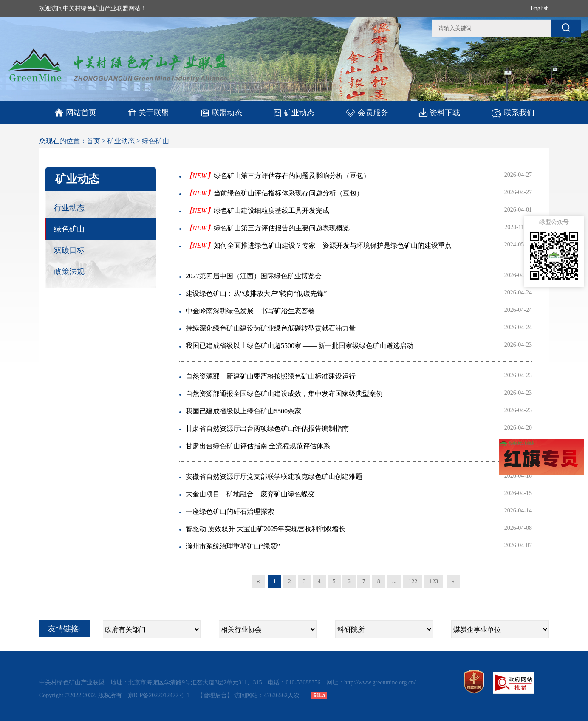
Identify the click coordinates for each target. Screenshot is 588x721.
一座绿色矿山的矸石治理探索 (230, 511)
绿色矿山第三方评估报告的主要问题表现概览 (268, 228)
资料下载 (440, 112)
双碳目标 (69, 250)
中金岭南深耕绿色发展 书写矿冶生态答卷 (250, 311)
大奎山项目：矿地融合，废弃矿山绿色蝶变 (250, 494)
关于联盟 (148, 112)
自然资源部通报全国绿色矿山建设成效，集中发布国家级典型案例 (284, 394)
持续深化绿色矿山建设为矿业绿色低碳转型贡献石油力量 (271, 328)
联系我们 (513, 112)
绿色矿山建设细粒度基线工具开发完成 (257, 211)
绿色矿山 (155, 141)
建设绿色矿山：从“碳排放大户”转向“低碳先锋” (256, 293)
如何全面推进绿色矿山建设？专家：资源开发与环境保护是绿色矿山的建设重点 (319, 245)
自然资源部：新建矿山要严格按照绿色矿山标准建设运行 (271, 376)
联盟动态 (221, 112)
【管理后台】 (215, 695)
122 (413, 581)
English (540, 8)
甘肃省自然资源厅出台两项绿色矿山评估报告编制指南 (267, 428)
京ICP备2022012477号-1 (160, 695)
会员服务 (367, 112)
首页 (93, 141)
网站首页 (75, 113)
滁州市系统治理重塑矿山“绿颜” (233, 546)
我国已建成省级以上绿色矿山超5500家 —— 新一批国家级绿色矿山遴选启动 (300, 346)
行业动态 (69, 208)
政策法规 (69, 271)
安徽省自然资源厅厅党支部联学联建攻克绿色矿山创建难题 (274, 476)
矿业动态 (294, 113)
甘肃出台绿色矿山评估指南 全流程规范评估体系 (258, 446)
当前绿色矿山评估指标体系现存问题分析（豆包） (274, 193)
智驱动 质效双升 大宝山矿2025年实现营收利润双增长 (266, 529)
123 (434, 581)
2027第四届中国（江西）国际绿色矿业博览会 (254, 276)
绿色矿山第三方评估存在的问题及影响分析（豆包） (278, 176)
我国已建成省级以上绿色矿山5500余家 (243, 411)
